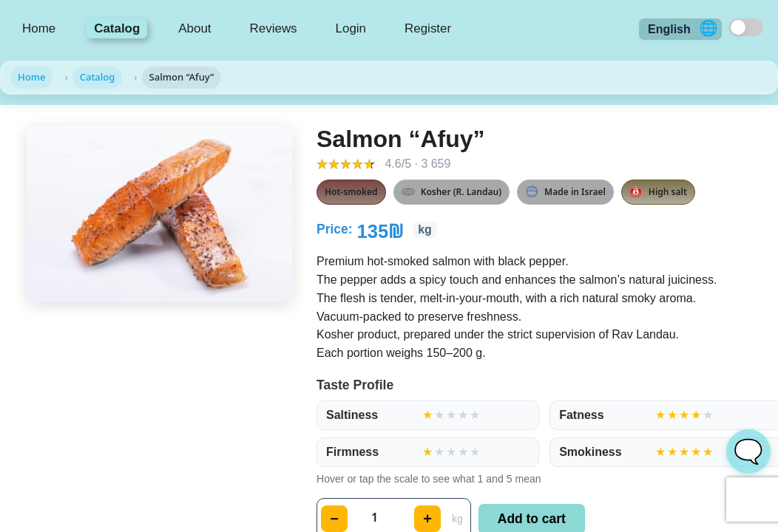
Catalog (117, 28)
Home (39, 28)
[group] (428, 415)
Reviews (274, 28)
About (194, 28)
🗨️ (748, 451)
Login (351, 28)
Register (428, 28)
